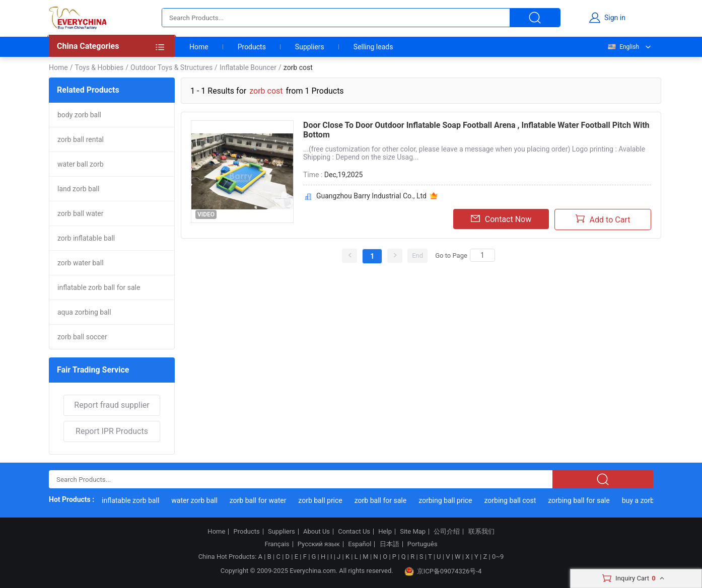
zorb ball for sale (382, 500)
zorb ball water (81, 213)
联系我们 (481, 532)
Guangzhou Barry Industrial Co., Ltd (371, 196)
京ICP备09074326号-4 (443, 571)
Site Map (413, 532)
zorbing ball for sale (580, 500)
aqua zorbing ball (84, 312)
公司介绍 (447, 532)
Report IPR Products (112, 431)
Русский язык (319, 544)
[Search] (482, 255)
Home (199, 47)
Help (385, 532)
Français (277, 544)
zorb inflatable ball (86, 238)
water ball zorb (81, 164)
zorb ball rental (81, 139)
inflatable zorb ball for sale (99, 287)
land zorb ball (78, 189)
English (623, 47)
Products (252, 47)
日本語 (390, 544)
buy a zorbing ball (651, 500)
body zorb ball (79, 115)
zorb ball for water (260, 500)
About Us (317, 532)
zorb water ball (81, 263)
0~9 (498, 557)
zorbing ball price (447, 500)
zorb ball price (322, 500)
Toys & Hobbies (99, 67)
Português (423, 544)
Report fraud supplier (112, 405)
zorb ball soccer (82, 337)
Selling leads (373, 47)
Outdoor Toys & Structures (171, 67)
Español (360, 544)
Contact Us (354, 532)
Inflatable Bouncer (248, 67)
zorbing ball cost (511, 500)
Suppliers (310, 47)
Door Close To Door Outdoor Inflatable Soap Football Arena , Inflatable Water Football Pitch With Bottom (476, 130)
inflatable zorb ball (132, 500)
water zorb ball (196, 500)
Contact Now (501, 219)
